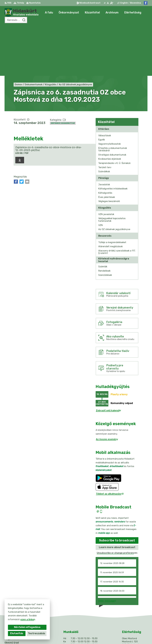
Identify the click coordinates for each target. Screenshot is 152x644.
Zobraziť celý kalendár (109, 360)
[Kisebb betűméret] (105, 3)
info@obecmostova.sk (135, 609)
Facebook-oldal (131, 613)
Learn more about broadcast (117, 497)
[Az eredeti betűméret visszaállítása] (108, 3)
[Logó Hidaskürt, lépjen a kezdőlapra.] (22, 12)
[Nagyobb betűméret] (112, 3)
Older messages (107, 551)
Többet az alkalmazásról (110, 443)
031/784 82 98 (131, 606)
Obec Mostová (104, 636)
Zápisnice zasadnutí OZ (63, 73)
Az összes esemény (107, 389)
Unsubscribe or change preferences (117, 503)
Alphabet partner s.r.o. (63, 636)
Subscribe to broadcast (117, 490)
